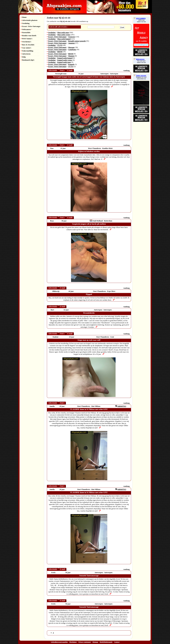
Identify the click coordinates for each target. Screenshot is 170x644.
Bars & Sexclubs (28, 45)
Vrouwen (71, 37)
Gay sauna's (26, 48)
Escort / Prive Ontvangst (31, 26)
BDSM (60, 52)
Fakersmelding (27, 51)
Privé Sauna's (27, 39)
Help (23, 57)
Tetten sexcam (140, 76)
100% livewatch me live (141, 21)
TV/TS (60, 45)
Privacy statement (85, 642)
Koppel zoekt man (64, 62)
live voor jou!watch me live (141, 62)
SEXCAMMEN (140, 18)
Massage (71, 47)
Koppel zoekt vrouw (65, 60)
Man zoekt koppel (64, 39)
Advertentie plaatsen (29, 20)
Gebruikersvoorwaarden (59, 642)
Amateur (71, 43)
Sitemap (95, 642)
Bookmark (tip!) (28, 60)
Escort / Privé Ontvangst (57, 37)
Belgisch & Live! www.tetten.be (141, 78)
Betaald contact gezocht (77, 41)
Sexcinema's (26, 42)
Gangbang (72, 49)
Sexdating (25, 23)
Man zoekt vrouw (64, 35)
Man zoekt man (63, 32)
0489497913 (122, 406)
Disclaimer (73, 642)
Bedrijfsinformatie (106, 642)
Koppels (71, 64)
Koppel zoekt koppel (65, 58)
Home (24, 17)
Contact (117, 642)
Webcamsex (26, 29)
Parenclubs (26, 32)
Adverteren (26, 54)
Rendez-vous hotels (29, 36)
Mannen (71, 56)
